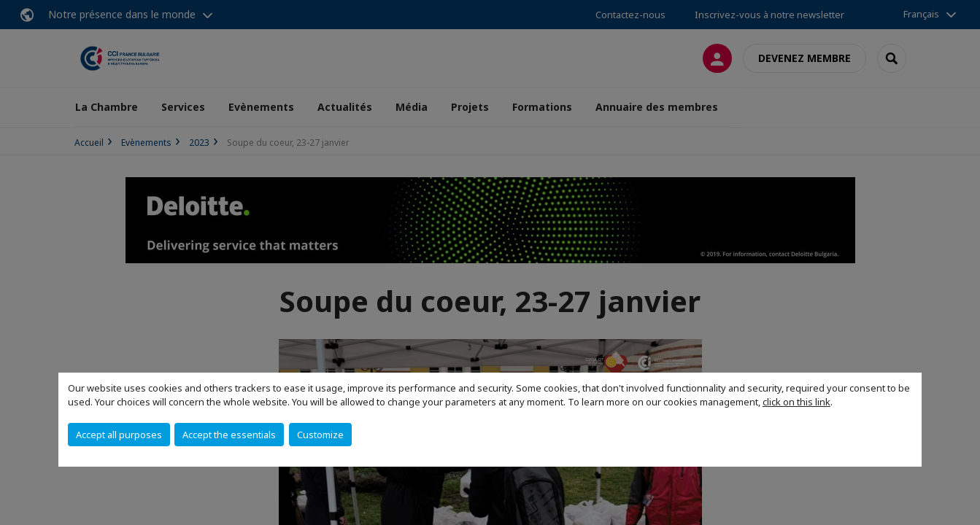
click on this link (796, 402)
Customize (320, 435)
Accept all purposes (119, 435)
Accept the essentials (229, 435)
